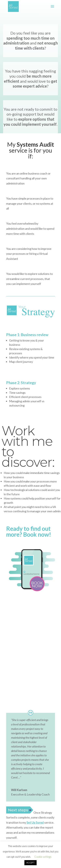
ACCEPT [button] (30, 863)
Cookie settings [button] (43, 857)
